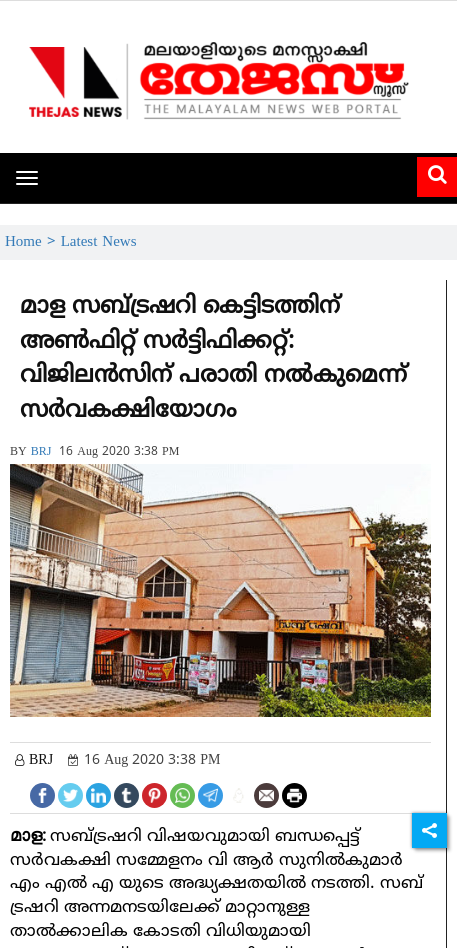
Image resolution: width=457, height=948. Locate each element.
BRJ (41, 452)
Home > (33, 242)
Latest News (99, 242)
